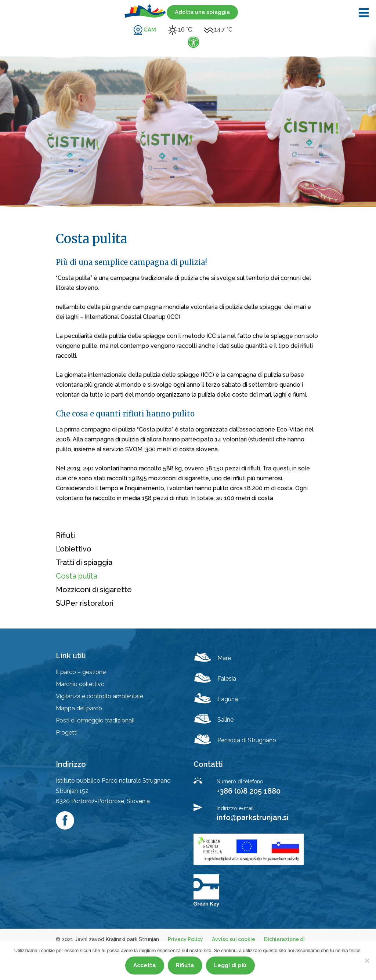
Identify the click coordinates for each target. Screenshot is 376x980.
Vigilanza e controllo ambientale (100, 696)
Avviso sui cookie (234, 939)
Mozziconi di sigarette (94, 590)
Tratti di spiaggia (84, 562)
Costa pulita (77, 576)
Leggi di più (230, 965)
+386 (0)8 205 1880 (249, 791)
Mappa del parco (79, 708)
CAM (150, 30)
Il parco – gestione (81, 672)
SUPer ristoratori (85, 603)
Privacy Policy (185, 939)
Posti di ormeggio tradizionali (95, 720)
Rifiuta (185, 965)
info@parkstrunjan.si (253, 817)
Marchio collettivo (80, 684)
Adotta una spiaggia (202, 12)
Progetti (67, 733)
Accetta (145, 965)
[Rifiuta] (367, 961)
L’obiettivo (74, 549)
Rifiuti (65, 535)
